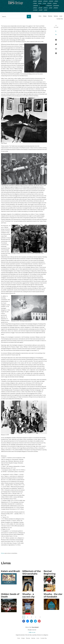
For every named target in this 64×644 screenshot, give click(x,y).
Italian (57, 1)
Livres (61, 16)
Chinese (55, 3)
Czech (45, 3)
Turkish (35, 3)
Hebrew (46, 8)
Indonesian (49, 5)
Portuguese (42, 5)
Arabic (40, 3)
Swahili (41, 10)
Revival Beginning (50, 572)
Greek (51, 8)
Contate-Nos (60, 19)
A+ (56, 35)
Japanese (36, 5)
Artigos (45, 16)
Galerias (56, 16)
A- (56, 31)
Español (50, 3)
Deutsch (51, 1)
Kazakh (41, 8)
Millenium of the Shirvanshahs (32, 572)
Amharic (35, 8)
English (35, 1)
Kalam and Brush (11, 571)
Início (40, 16)
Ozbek (46, 10)
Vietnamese (56, 5)
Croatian (36, 10)
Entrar (3, 553)
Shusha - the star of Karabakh (53, 595)
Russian (40, 1)
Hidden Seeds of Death (10, 595)
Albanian (56, 8)
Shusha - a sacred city (28, 595)
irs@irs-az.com (32, 632)
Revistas (50, 16)
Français (46, 1)
